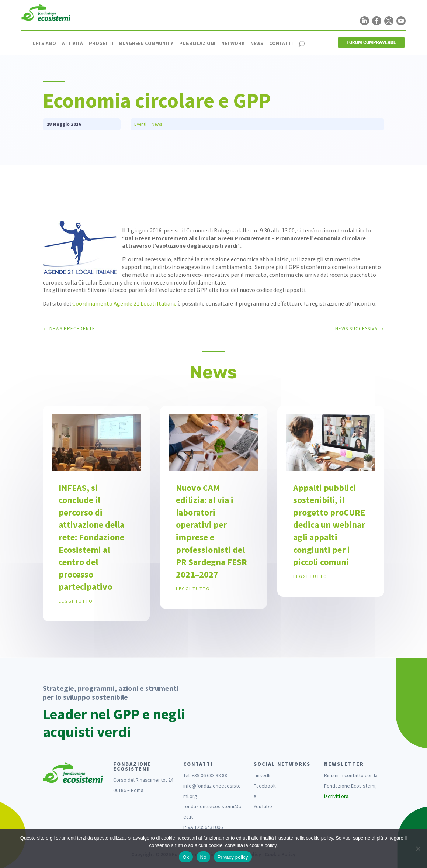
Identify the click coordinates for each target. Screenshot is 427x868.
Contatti (281, 44)
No (203, 857)
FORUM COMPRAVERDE (371, 42)
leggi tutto (76, 601)
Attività (72, 44)
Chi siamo (44, 44)
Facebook (265, 786)
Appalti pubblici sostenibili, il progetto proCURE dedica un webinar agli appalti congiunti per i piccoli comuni (329, 525)
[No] (418, 848)
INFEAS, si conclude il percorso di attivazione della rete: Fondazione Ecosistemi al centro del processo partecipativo (91, 537)
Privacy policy (233, 857)
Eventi (140, 124)
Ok (186, 857)
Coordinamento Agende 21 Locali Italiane (124, 303)
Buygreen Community (146, 44)
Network (233, 44)
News (257, 44)
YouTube (263, 806)
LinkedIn (263, 775)
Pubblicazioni (197, 44)
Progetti (101, 44)
